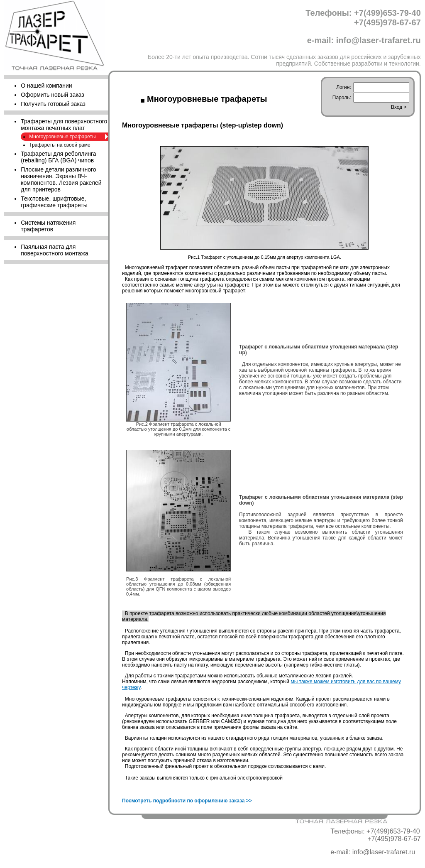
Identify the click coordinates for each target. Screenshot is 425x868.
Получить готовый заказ (53, 104)
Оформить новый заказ (52, 95)
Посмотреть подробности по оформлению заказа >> (187, 801)
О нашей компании (46, 86)
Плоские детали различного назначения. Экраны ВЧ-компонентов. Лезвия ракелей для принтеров (61, 179)
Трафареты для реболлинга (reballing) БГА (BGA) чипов (58, 157)
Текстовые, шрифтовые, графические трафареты (54, 202)
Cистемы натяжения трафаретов (48, 226)
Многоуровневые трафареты (62, 137)
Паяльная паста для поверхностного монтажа (54, 250)
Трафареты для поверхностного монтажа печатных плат (64, 125)
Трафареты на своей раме (60, 145)
